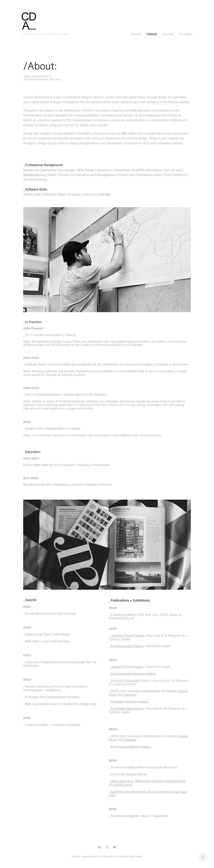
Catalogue (130, 695)
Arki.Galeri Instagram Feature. (130, 702)
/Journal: (168, 34)
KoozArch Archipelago (125, 681)
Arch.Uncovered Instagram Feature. (133, 674)
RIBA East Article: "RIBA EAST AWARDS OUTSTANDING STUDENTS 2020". (147, 783)
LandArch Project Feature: (128, 635)
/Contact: (186, 34)
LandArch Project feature (127, 667)
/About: (152, 34)
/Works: (136, 34)
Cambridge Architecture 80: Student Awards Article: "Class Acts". (148, 793)
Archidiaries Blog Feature (127, 646)
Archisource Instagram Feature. (131, 747)
